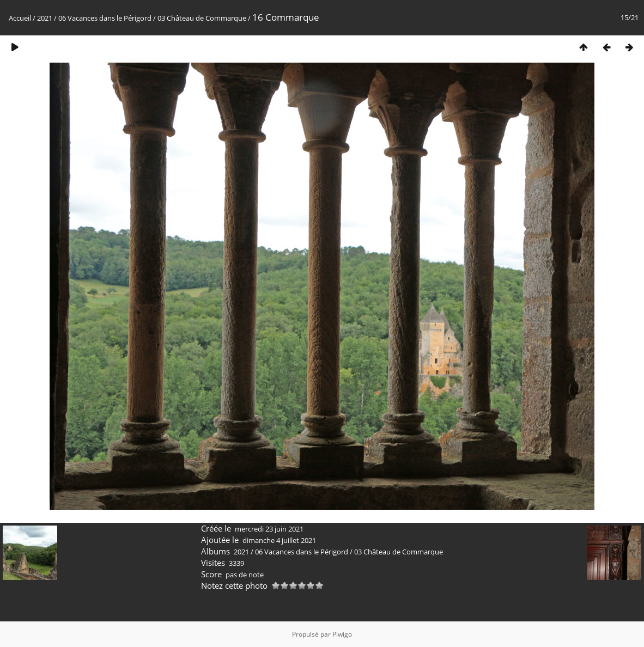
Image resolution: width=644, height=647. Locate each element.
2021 (45, 18)
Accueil (20, 18)
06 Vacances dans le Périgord (105, 18)
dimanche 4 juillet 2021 (279, 540)
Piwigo (342, 634)
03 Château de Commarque (202, 18)
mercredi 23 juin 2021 (269, 529)
